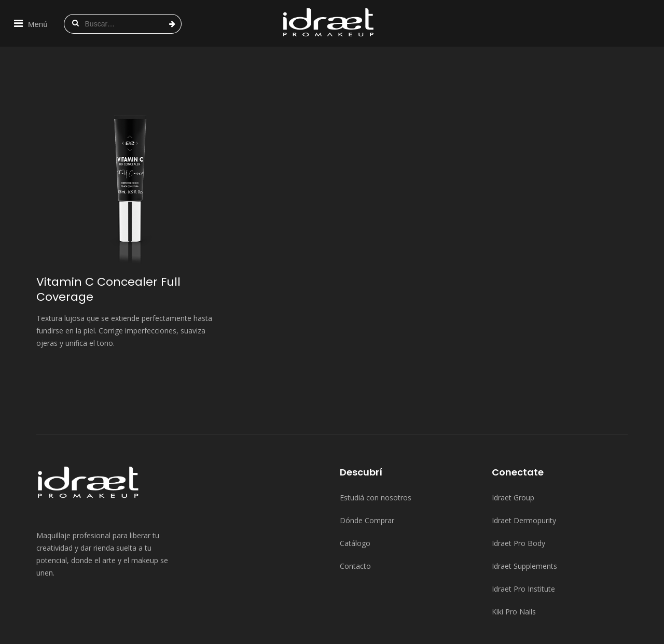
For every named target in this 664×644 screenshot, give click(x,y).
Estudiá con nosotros (376, 451)
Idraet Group (513, 451)
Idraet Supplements (524, 519)
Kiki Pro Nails (514, 565)
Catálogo (355, 496)
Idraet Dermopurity (524, 474)
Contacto (355, 519)
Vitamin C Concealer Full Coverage (108, 243)
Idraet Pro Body (518, 496)
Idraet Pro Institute (523, 542)
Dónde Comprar (367, 474)
